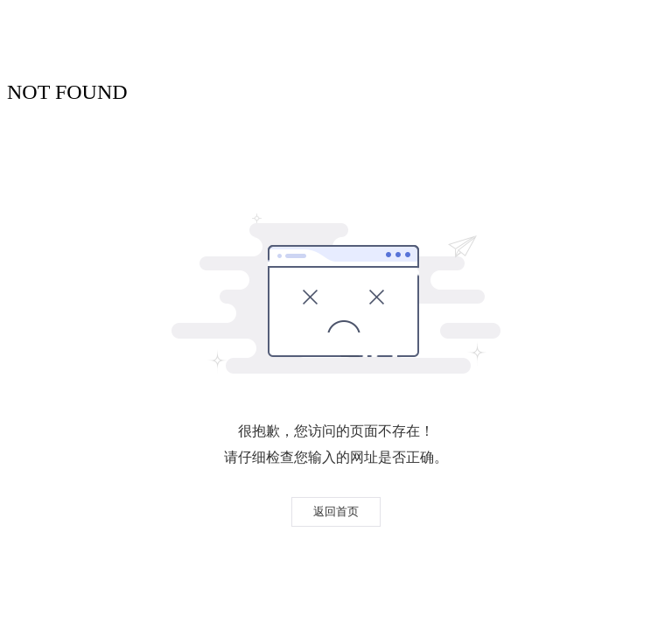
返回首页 (336, 511)
